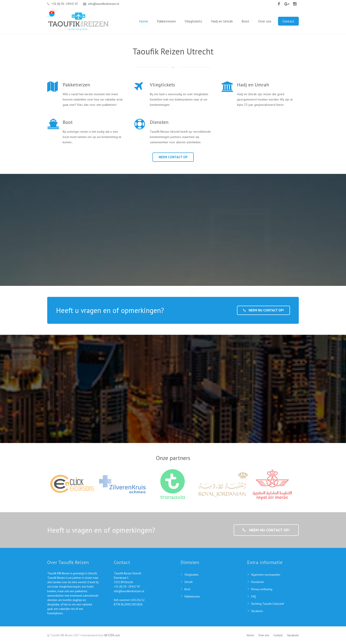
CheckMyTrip (227, 383)
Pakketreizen (192, 596)
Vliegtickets (191, 575)
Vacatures (257, 611)
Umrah (189, 582)
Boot (187, 589)
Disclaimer (258, 582)
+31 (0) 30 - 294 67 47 (127, 586)
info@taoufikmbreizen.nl (104, 4)
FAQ (254, 596)
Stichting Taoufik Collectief (268, 604)
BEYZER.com (112, 635)
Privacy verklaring (262, 589)
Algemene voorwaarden (266, 575)
